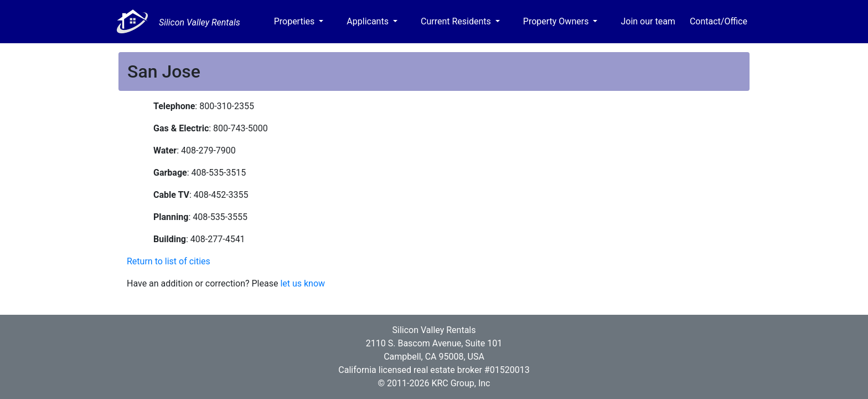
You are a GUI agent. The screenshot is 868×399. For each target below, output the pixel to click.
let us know (303, 283)
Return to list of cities (169, 261)
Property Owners (557, 21)
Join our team (648, 21)
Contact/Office (719, 21)
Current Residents (457, 21)
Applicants (369, 21)
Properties (296, 21)
